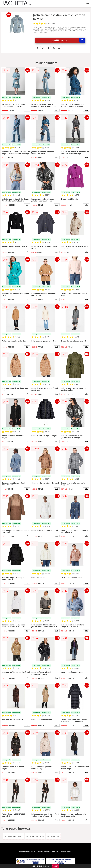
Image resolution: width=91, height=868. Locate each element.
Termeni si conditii (25, 852)
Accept (55, 866)
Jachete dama (53, 836)
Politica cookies (67, 852)
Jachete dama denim (14, 836)
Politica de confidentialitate (46, 852)
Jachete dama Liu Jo (35, 836)
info (27, 110)
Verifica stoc (68, 40)
